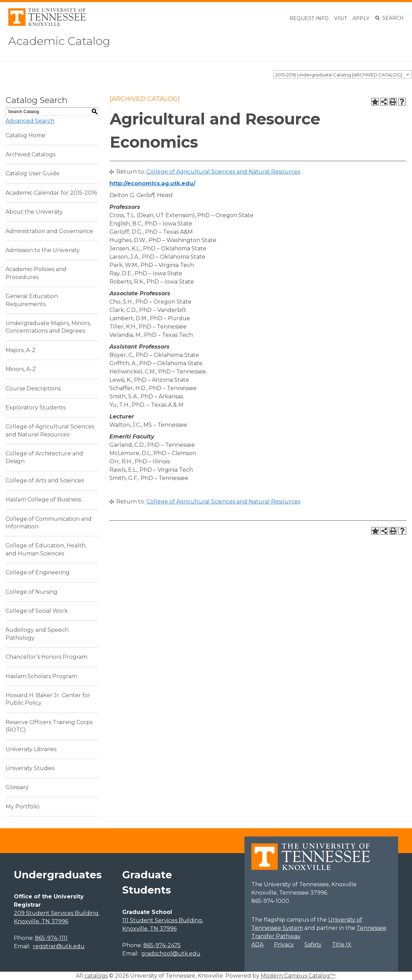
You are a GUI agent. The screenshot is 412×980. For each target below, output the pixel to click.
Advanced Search (30, 121)
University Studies (30, 768)
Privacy (284, 945)
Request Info (309, 18)
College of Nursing (32, 592)
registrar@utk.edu (59, 946)
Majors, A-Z (21, 350)
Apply (361, 18)
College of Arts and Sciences (45, 480)
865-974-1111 (51, 938)
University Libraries (31, 749)
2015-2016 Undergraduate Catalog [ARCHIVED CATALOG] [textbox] (339, 75)
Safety (313, 945)
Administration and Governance (49, 231)
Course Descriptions (33, 389)
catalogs (96, 976)
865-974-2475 (162, 945)
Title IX (342, 945)
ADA (257, 945)
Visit (341, 18)
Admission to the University (43, 250)
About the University (34, 212)
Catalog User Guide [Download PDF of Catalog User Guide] (33, 173)
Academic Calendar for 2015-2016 (51, 193)
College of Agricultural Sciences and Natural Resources (223, 172)
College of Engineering (38, 572)
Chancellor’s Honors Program (46, 657)
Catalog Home (25, 135)
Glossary (17, 787)
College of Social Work (37, 611)
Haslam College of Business (43, 500)
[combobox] (342, 74)
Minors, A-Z (21, 369)
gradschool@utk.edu (171, 954)
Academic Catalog (59, 41)
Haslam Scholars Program (41, 676)
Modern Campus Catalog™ (298, 976)
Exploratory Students (35, 408)
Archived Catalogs (30, 154)
